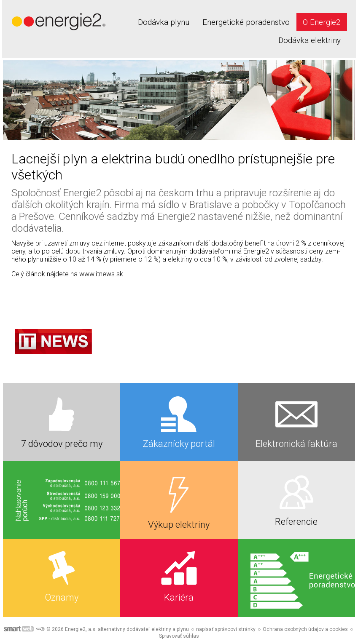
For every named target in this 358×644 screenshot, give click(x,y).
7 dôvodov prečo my (62, 444)
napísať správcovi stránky (226, 629)
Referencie (296, 522)
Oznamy (62, 597)
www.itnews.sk (101, 274)
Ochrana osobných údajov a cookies (305, 629)
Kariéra (179, 597)
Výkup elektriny (179, 525)
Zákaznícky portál (179, 444)
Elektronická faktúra (296, 444)
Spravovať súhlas (179, 636)
